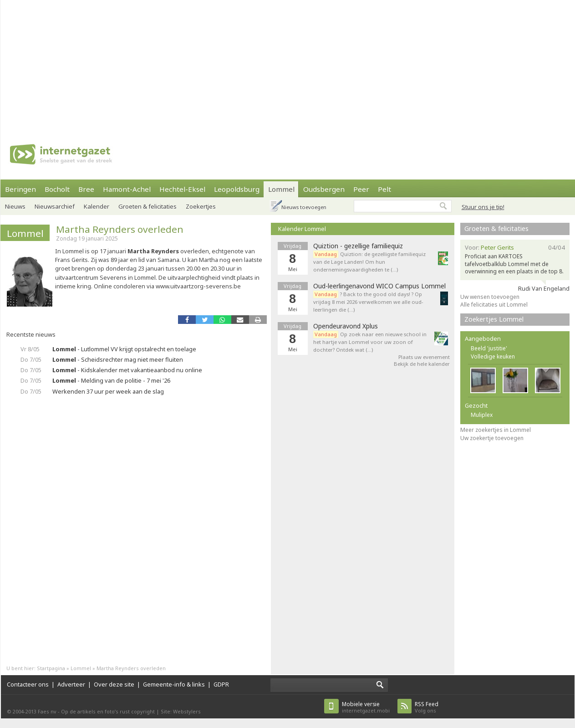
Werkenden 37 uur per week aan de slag (108, 391)
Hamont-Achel (127, 189)
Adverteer (71, 684)
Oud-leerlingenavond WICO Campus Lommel (379, 286)
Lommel (281, 189)
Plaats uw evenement (424, 357)
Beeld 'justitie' (489, 348)
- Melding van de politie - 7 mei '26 (111, 380)
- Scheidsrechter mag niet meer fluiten (118, 359)
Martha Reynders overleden (120, 229)
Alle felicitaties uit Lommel (494, 305)
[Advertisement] (209, 64)
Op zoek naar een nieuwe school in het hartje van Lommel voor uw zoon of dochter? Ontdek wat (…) (370, 342)
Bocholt (57, 189)
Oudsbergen (324, 189)
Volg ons (427, 707)
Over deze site (114, 684)
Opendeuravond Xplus (346, 326)
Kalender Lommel (302, 229)
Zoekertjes (201, 206)
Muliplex (482, 415)
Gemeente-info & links (174, 684)
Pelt (384, 189)
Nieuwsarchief (55, 206)
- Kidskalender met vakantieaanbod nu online (127, 370)
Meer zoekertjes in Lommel (496, 430)
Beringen (20, 189)
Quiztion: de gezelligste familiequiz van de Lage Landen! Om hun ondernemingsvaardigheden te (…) (369, 262)
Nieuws (15, 206)
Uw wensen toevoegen (490, 297)
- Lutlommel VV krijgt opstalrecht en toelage (124, 349)
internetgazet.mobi (366, 707)
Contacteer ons (28, 684)
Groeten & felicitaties (148, 206)
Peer (361, 189)
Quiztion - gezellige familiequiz (358, 246)
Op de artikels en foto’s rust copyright (108, 711)
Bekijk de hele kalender (422, 364)
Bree (86, 189)
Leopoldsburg (237, 189)
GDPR (221, 684)
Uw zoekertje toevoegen (492, 438)
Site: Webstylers (181, 711)
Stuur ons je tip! (483, 207)
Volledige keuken (493, 356)
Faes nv (47, 711)
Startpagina (51, 668)
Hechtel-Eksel (182, 189)
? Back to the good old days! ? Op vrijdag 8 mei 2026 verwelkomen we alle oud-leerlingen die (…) (368, 302)
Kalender (97, 206)
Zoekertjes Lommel (494, 319)
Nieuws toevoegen (304, 207)
